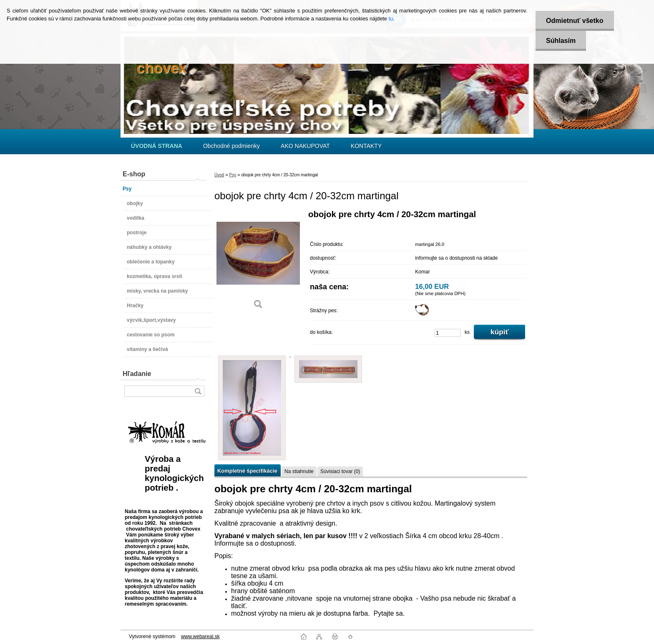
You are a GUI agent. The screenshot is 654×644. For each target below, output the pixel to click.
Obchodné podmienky (231, 146)
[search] (198, 391)
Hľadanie (137, 374)
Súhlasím (561, 41)
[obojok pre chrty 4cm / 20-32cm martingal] (258, 262)
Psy (233, 175)
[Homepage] (157, 146)
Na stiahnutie (299, 471)
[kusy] (448, 333)
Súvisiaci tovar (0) (340, 471)
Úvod (219, 175)
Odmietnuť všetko (575, 21)
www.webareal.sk (200, 636)
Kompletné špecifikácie (247, 471)
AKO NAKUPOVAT (305, 146)
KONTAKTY (366, 146)
